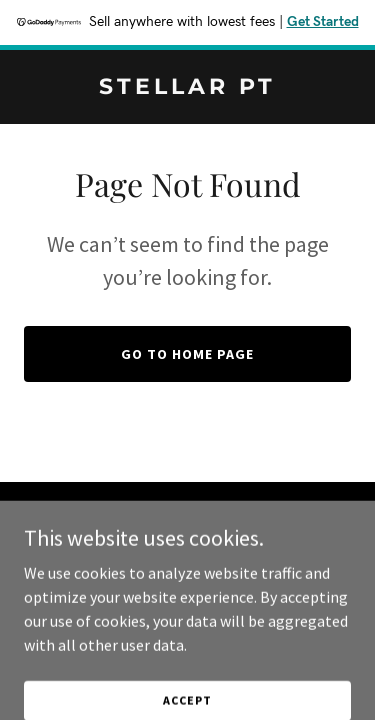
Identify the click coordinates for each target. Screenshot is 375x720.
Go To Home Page (187, 354)
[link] (187, 88)
